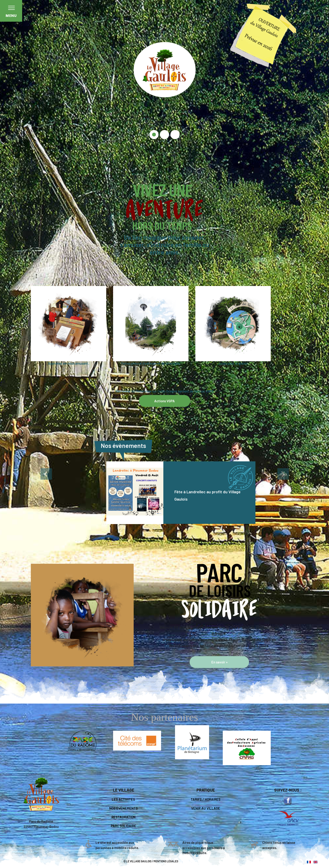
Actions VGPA (164, 401)
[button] (28, 490)
